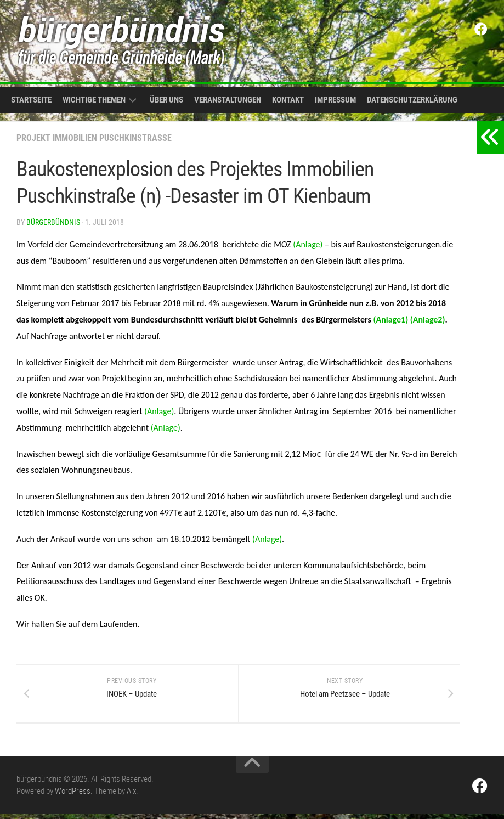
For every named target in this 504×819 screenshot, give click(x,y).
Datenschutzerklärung (412, 100)
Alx (131, 796)
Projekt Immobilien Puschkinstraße (94, 138)
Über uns (166, 100)
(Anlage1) (391, 320)
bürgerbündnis (53, 222)
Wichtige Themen (94, 100)
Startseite (31, 100)
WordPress (73, 796)
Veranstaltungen (228, 100)
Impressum (335, 100)
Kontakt (288, 100)
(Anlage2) (426, 320)
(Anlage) (308, 244)
